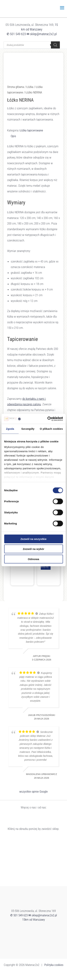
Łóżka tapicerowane (31, 130)
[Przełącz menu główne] (62, 8)
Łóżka (30, 87)
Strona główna (16, 87)
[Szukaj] (55, 45)
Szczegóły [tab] (28, 429)
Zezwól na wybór (33, 549)
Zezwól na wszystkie (34, 539)
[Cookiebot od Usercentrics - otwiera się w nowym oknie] (48, 419)
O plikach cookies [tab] (51, 429)
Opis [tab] (13, 136)
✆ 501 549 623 (16, 34)
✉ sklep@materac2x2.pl (42, 34)
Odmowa (33, 559)
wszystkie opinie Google (33, 792)
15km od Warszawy (33, 920)
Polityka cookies (54, 965)
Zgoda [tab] (10, 429)
